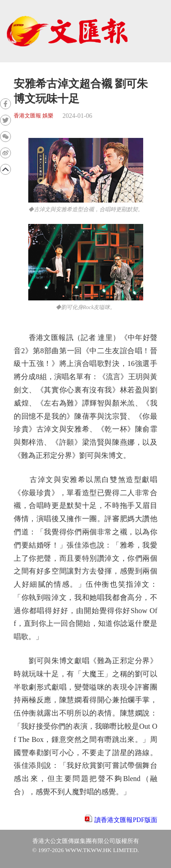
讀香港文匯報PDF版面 (126, 820)
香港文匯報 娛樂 (34, 116)
